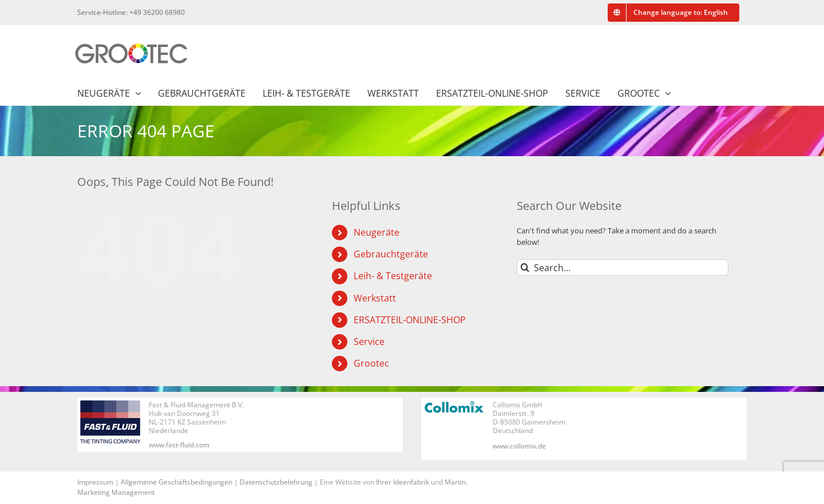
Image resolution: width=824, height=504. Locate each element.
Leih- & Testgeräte (393, 276)
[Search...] (623, 267)
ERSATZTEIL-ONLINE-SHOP (410, 320)
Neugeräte (377, 232)
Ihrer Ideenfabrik (403, 482)
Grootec (371, 363)
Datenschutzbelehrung (276, 482)
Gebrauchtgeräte (391, 254)
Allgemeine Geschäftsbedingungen (177, 482)
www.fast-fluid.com (179, 445)
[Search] (525, 267)
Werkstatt (375, 298)
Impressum (95, 482)
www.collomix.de (519, 446)
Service (369, 342)
